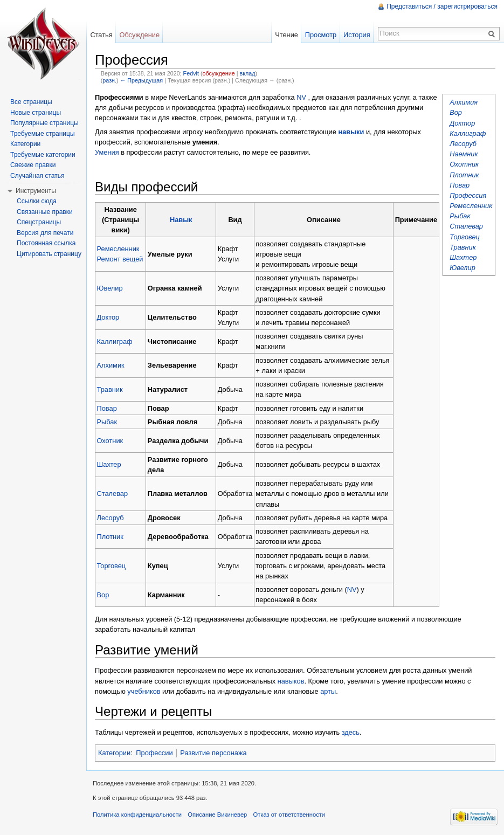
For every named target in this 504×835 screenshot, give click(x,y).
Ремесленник (471, 206)
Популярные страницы (44, 123)
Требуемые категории (43, 155)
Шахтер (463, 257)
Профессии (154, 753)
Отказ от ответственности (289, 815)
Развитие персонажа (213, 753)
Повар (460, 185)
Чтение (286, 35)
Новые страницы (36, 113)
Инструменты (36, 191)
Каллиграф (468, 133)
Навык (181, 220)
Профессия (468, 195)
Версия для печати (45, 233)
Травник (463, 247)
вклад (248, 73)
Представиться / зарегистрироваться (442, 6)
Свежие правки (33, 165)
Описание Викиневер (217, 815)
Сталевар (466, 226)
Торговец (465, 237)
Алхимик (111, 365)
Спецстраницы (39, 222)
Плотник (464, 175)
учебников (144, 691)
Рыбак (460, 216)
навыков (291, 681)
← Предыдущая (141, 80)
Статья (101, 35)
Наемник (464, 154)
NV (301, 97)
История (357, 35)
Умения (107, 152)
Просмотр (321, 35)
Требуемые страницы (43, 134)
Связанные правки (45, 212)
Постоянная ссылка (46, 243)
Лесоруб (463, 144)
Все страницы (31, 102)
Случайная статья (37, 176)
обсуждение (218, 73)
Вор (456, 112)
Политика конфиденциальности (137, 815)
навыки (351, 132)
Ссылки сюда (37, 201)
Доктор (462, 123)
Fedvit (191, 73)
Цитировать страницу (49, 254)
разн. (109, 80)
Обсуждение (139, 35)
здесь (351, 732)
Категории (114, 753)
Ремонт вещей (120, 259)
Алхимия (464, 102)
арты (328, 691)
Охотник (464, 164)
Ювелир (462, 268)
